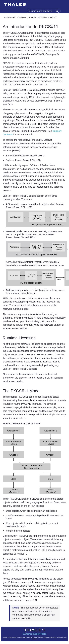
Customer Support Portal (34, 634)
